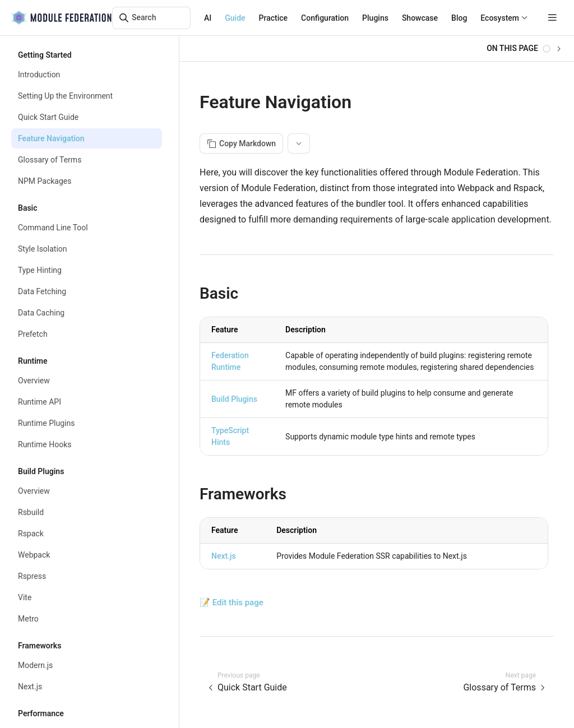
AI (208, 18)
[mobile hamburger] (552, 18)
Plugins (375, 18)
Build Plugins (234, 399)
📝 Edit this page (232, 602)
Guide (235, 18)
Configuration (325, 18)
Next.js (224, 556)
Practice (274, 18)
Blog (459, 18)
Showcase (420, 18)
